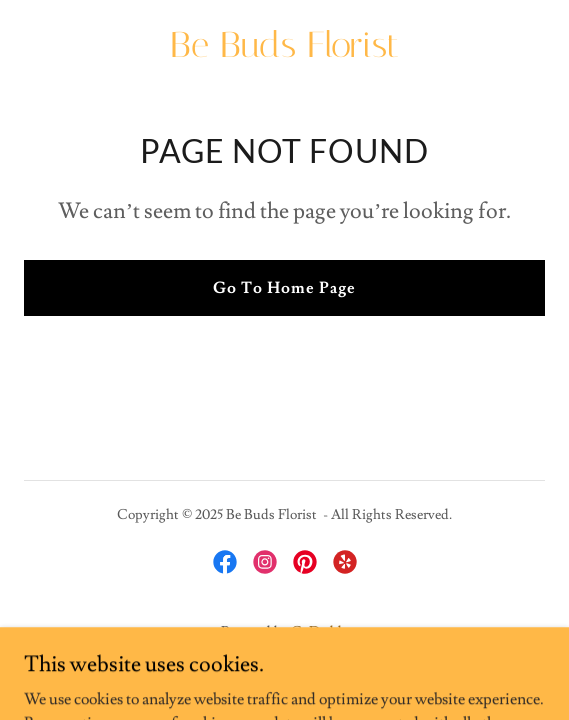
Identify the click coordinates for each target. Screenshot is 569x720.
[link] (284, 52)
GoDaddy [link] (320, 632)
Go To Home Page (284, 288)
